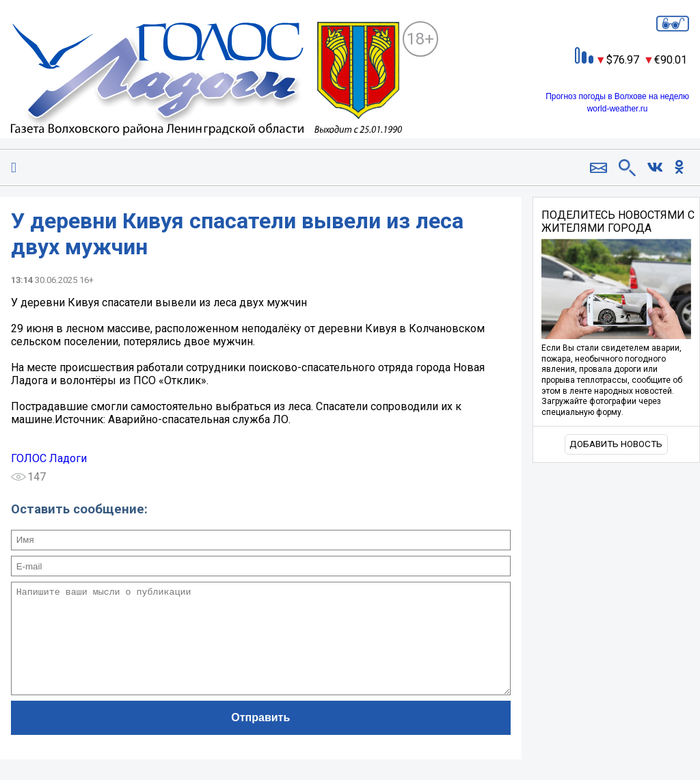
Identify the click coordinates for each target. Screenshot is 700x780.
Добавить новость (616, 444)
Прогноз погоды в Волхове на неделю (617, 96)
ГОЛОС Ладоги (49, 458)
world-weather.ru (618, 109)
